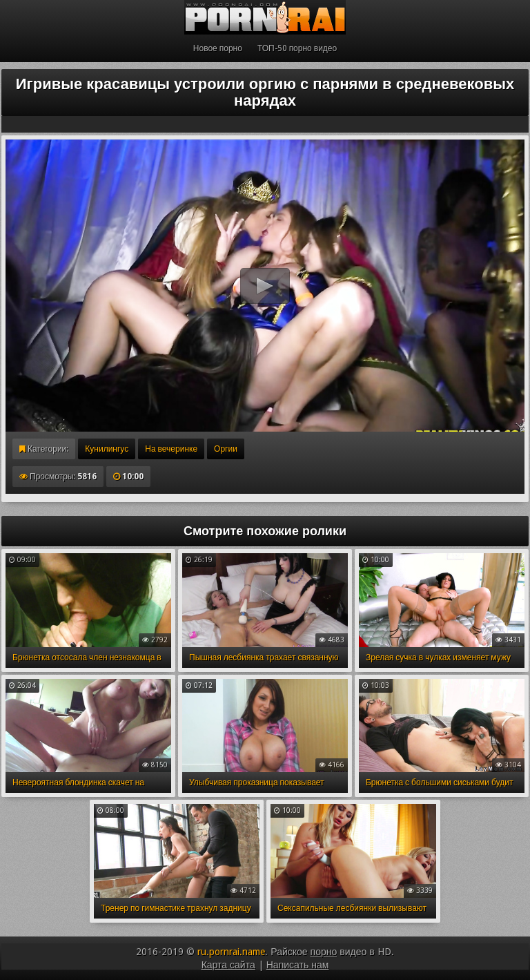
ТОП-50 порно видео (297, 48)
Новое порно (218, 48)
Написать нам (298, 965)
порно (324, 952)
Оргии (226, 449)
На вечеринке (171, 449)
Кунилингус (107, 449)
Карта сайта (228, 965)
